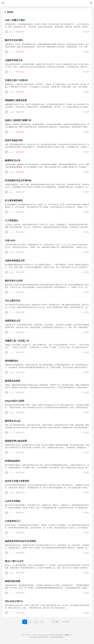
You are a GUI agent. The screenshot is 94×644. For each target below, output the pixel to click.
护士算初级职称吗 (14, 200)
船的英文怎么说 (13, 421)
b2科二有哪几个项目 (15, 20)
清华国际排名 (12, 361)
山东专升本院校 (13, 501)
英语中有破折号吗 (14, 140)
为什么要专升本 (13, 301)
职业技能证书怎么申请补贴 (18, 180)
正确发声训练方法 (14, 60)
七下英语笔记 (12, 220)
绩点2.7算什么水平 (14, 561)
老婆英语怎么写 (13, 321)
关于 (71, 635)
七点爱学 (47, 3)
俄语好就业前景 (13, 581)
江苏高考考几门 (13, 521)
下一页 (55, 622)
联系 (67, 635)
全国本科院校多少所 (15, 261)
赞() (86, 32)
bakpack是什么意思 (15, 401)
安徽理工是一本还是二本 (17, 341)
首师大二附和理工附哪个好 (18, 120)
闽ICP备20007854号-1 (57, 635)
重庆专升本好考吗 (14, 40)
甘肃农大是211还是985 (16, 80)
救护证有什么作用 (14, 281)
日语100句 (10, 241)
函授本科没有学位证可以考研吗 (20, 541)
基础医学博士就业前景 (16, 441)
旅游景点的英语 (13, 381)
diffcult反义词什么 (14, 601)
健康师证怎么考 (13, 160)
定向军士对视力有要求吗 (17, 481)
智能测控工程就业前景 (16, 100)
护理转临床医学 (13, 461)
